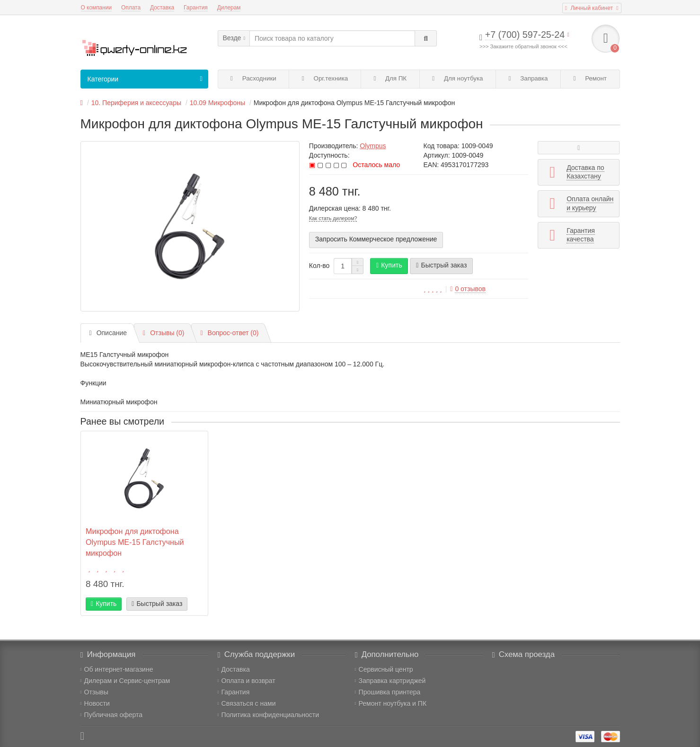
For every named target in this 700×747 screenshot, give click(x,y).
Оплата (131, 8)
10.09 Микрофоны (217, 103)
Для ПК (390, 78)
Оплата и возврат (247, 681)
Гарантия (196, 8)
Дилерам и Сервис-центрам (125, 681)
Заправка (528, 78)
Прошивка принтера (388, 692)
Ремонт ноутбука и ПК (391, 703)
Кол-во (319, 266)
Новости (95, 703)
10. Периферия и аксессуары (136, 103)
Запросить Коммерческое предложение (376, 239)
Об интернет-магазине (117, 669)
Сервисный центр (384, 669)
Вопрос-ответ (229, 333)
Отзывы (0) (164, 333)
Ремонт (590, 78)
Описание (108, 333)
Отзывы (94, 692)
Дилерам (229, 8)
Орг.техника (325, 78)
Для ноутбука (457, 78)
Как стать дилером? (333, 218)
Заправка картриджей (390, 681)
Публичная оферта (112, 715)
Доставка (162, 8)
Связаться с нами (247, 703)
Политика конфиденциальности (269, 715)
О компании (97, 8)
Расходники (253, 78)
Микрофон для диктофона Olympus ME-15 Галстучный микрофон (135, 542)
